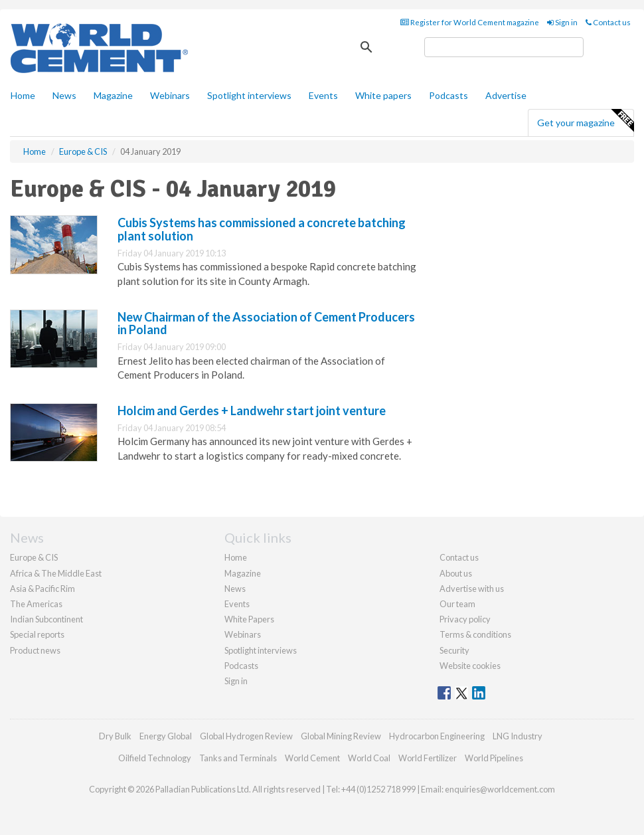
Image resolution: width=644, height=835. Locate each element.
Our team (457, 604)
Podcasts (448, 95)
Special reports (37, 634)
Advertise (506, 95)
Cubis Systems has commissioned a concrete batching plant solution (262, 229)
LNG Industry (518, 736)
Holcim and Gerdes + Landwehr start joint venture (252, 411)
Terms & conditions (475, 634)
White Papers (249, 619)
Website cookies (470, 666)
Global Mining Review (341, 736)
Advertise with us (472, 589)
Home (23, 95)
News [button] (64, 95)
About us (456, 573)
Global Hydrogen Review (246, 736)
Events (323, 95)
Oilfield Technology (155, 758)
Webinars (170, 95)
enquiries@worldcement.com (500, 789)
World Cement (312, 758)
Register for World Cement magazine (470, 22)
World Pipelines (494, 758)
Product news (35, 650)
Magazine (113, 95)
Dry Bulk (115, 736)
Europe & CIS (34, 557)
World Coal (369, 758)
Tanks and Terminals (238, 758)
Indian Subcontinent (46, 619)
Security (454, 650)
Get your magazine (585, 121)
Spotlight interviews (249, 95)
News (235, 589)
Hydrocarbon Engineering (437, 736)
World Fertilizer (428, 758)
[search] (504, 47)
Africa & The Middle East (56, 573)
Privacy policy (465, 619)
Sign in (562, 22)
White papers (383, 95)
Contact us (608, 22)
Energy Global (166, 736)
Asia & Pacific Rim (42, 589)
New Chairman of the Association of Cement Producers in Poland (266, 324)
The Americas (36, 604)
